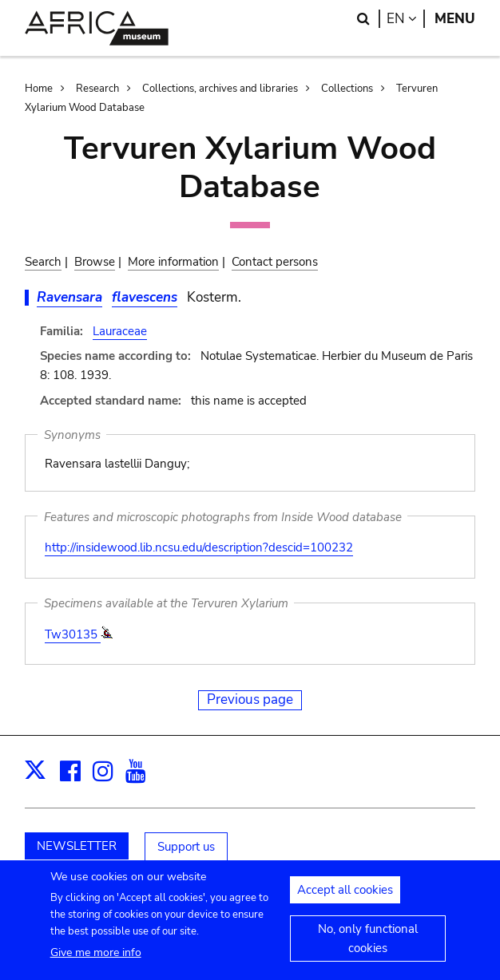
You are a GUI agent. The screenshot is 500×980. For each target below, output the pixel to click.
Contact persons (275, 262)
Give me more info (96, 962)
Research (97, 89)
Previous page (250, 699)
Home (39, 89)
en (406, 19)
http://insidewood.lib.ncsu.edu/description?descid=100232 (199, 547)
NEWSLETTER (77, 846)
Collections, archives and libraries (220, 89)
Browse (95, 262)
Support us (186, 847)
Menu (455, 19)
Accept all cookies (345, 899)
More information (173, 262)
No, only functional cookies (368, 948)
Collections (347, 89)
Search (43, 262)
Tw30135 (73, 634)
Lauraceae (120, 331)
